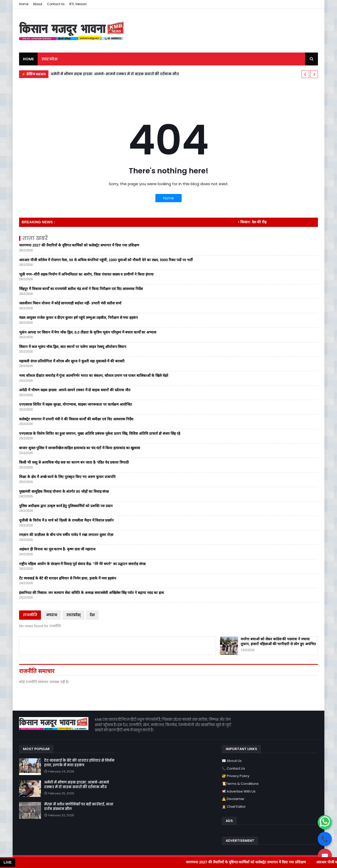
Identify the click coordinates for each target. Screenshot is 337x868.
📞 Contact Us (233, 768)
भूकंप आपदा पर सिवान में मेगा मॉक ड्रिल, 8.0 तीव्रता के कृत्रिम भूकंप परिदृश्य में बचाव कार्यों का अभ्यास (88, 332)
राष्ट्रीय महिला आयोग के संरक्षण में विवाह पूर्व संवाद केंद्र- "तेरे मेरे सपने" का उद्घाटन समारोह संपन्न (82, 564)
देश (92, 615)
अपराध (52, 615)
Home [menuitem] (28, 59)
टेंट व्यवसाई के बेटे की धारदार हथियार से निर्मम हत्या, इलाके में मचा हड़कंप (68, 578)
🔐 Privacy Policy (236, 776)
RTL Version (78, 4)
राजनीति (30, 615)
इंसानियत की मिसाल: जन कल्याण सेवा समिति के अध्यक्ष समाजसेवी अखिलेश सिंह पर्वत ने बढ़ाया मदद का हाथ (91, 593)
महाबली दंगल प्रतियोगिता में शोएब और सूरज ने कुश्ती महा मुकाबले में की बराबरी (72, 361)
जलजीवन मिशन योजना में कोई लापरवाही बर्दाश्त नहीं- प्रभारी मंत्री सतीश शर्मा (70, 303)
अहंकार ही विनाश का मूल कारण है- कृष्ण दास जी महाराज (57, 549)
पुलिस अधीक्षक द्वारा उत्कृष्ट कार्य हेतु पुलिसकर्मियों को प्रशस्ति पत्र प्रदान (66, 506)
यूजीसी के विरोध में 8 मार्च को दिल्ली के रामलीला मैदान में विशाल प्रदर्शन (66, 520)
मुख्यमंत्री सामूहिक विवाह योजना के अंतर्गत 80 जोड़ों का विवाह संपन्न (64, 491)
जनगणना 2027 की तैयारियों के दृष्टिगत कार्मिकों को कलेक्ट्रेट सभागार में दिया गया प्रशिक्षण (79, 245)
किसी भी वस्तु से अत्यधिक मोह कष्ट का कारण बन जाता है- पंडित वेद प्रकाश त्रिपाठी (74, 462)
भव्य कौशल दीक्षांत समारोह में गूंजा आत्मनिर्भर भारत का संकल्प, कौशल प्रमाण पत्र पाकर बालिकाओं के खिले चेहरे (94, 376)
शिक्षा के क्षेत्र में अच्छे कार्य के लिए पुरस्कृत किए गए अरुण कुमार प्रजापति (67, 477)
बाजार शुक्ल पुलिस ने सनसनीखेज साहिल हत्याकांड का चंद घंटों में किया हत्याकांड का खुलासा (80, 448)
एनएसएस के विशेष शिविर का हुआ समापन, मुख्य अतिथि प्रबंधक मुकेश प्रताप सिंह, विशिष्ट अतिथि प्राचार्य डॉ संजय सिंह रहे (100, 433)
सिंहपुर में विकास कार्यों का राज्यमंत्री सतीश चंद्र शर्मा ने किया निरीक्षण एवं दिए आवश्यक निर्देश (81, 289)
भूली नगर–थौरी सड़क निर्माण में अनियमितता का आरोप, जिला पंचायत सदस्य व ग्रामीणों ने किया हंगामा (86, 274)
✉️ (325, 856)
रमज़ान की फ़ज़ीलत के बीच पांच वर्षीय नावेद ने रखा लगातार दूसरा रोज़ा (66, 535)
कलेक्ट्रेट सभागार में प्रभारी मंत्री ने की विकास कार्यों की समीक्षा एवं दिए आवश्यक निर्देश (76, 419)
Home (24, 4)
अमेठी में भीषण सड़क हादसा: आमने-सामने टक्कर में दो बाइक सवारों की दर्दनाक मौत (115, 74)
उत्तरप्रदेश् (73, 615)
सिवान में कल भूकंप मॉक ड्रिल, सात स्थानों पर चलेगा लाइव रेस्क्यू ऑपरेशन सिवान (73, 347)
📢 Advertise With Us (239, 791)
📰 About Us (232, 761)
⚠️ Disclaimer (233, 799)
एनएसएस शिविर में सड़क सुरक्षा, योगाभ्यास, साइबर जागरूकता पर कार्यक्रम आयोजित (75, 404)
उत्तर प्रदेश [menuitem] (49, 59)
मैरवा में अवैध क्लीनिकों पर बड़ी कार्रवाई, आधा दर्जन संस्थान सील (79, 807)
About (38, 4)
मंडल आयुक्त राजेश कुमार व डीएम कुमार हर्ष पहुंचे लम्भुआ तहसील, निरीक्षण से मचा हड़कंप (78, 318)
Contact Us (56, 4)
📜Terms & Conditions (240, 784)
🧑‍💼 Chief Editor (234, 807)
